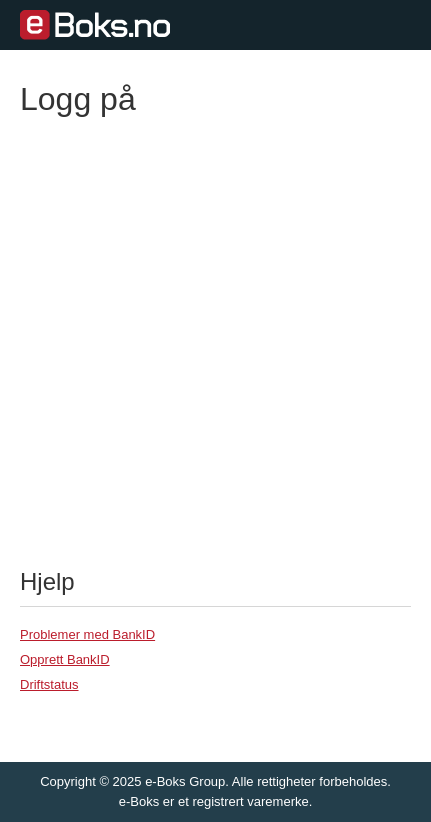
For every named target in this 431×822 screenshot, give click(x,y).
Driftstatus (49, 684)
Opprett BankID (65, 659)
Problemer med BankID (87, 634)
